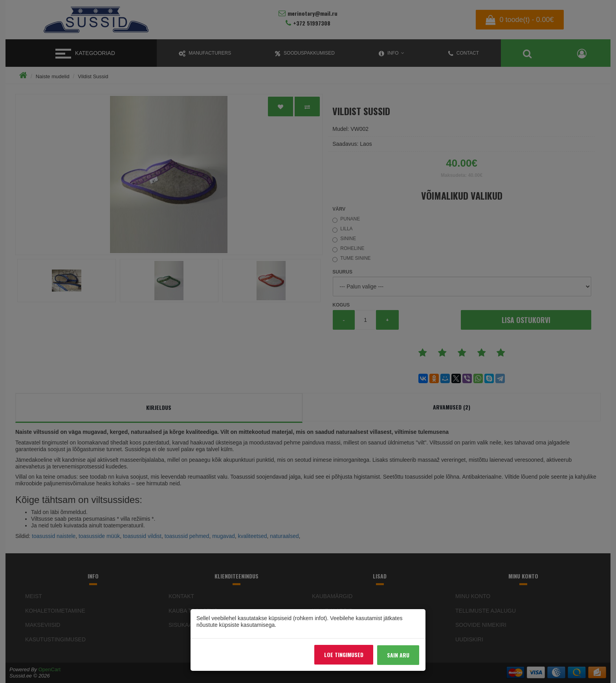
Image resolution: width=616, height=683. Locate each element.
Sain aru (398, 655)
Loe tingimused (344, 655)
